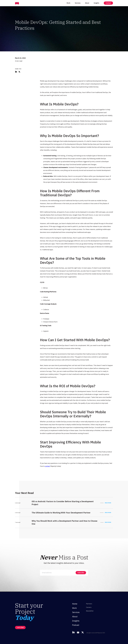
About (87, 3)
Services (78, 3)
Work (68, 3)
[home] (17, 3)
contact (47, 466)
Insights (96, 3)
